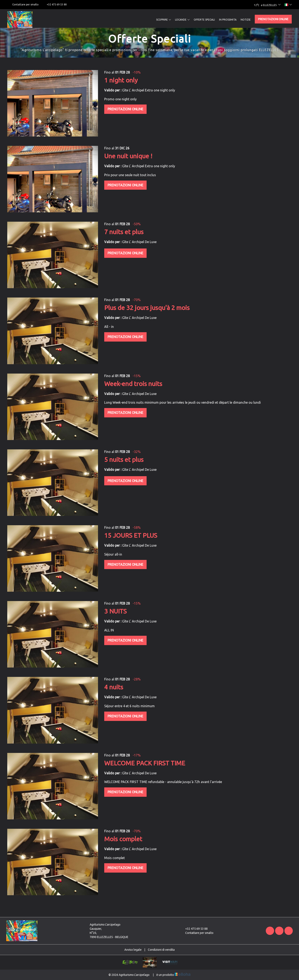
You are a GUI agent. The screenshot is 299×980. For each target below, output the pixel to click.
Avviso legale (133, 950)
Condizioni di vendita (161, 950)
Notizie (246, 20)
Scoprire (164, 20)
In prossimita (228, 20)
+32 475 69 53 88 (194, 929)
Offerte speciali (204, 20)
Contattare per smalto (197, 933)
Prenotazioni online (273, 19)
